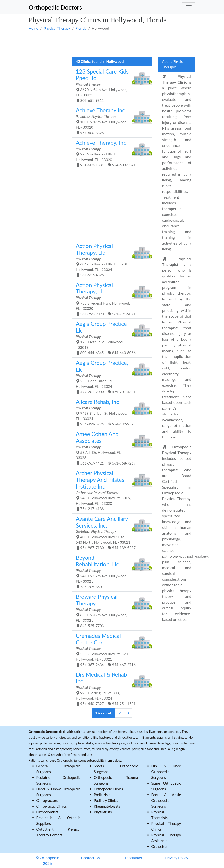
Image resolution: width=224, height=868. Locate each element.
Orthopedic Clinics (109, 789)
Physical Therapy (57, 28)
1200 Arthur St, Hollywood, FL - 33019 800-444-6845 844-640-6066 (110, 338)
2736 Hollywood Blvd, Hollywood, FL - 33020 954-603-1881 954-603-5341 (110, 153)
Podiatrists (102, 795)
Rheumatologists (107, 806)
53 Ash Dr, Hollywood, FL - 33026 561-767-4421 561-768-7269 (110, 448)
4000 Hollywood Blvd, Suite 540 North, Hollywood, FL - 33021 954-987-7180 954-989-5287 (110, 533)
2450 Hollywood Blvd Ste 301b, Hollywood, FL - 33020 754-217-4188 (110, 490)
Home (34, 28)
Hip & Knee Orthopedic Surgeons (166, 772)
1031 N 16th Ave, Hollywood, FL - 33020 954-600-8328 (110, 121)
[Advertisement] (112, 43)
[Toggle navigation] (189, 7)
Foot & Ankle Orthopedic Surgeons (166, 800)
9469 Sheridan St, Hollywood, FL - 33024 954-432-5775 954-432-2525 (110, 412)
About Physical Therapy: (174, 64)
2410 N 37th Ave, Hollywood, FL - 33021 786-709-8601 (110, 571)
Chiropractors (47, 800)
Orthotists (159, 846)
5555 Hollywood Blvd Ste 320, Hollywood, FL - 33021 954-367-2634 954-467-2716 (110, 650)
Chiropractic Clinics (52, 806)
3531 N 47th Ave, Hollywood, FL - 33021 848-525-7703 (110, 610)
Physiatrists (103, 812)
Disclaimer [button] (134, 858)
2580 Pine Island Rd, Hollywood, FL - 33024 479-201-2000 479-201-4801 (110, 377)
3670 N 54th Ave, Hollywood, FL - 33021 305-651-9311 (110, 85)
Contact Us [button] (91, 858)
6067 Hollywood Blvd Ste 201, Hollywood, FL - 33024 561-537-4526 (110, 260)
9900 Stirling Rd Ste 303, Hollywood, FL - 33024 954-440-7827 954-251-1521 (110, 688)
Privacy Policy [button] (177, 858)
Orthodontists (47, 812)
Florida (81, 28)
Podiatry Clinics (106, 800)
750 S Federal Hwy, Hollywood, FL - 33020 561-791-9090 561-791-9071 (110, 299)
